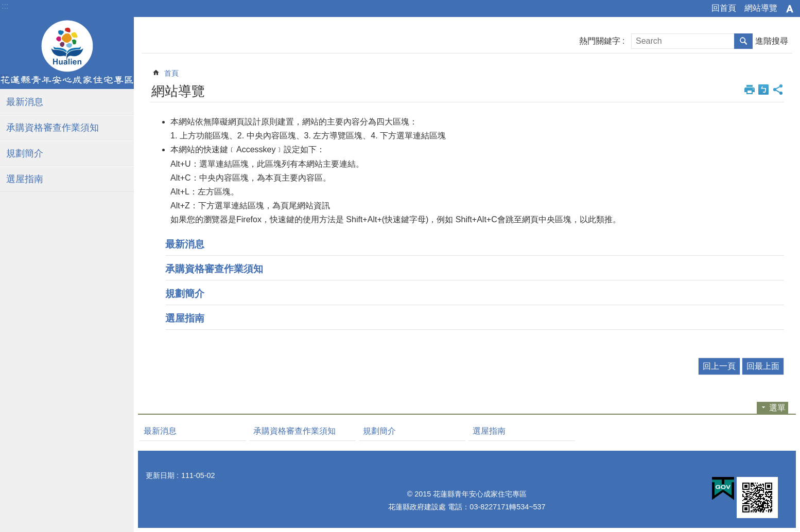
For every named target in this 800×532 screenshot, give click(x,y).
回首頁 (724, 8)
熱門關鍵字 (600, 41)
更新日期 (160, 475)
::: (5, 6)
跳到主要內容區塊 (5, 5)
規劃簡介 (25, 153)
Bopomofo (763, 90)
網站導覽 (761, 8)
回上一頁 (719, 366)
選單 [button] (777, 408)
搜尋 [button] (743, 41)
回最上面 (763, 366)
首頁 (171, 73)
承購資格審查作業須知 (53, 128)
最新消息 (25, 102)
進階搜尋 (772, 41)
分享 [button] (778, 90)
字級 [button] (790, 9)
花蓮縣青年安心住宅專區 (67, 53)
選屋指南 (25, 179)
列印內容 (750, 90)
